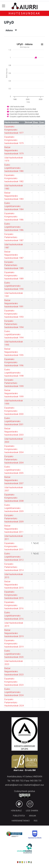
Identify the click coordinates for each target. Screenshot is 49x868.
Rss (36, 821)
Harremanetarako (21, 821)
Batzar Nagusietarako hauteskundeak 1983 (14, 196)
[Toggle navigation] (4, 6)
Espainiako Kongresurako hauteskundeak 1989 (14, 276)
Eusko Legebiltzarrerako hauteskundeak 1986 (14, 227)
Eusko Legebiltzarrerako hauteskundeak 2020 (14, 654)
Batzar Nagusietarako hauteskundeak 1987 (14, 255)
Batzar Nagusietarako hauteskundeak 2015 (14, 585)
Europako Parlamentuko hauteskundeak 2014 (14, 567)
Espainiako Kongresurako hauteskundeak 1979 (14, 140)
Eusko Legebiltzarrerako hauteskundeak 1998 (14, 373)
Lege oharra (32, 811)
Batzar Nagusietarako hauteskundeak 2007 (14, 480)
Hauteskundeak (24, 13)
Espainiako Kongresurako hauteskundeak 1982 (14, 178)
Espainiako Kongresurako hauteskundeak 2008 (14, 498)
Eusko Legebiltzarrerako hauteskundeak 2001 (14, 421)
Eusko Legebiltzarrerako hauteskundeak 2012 (14, 557)
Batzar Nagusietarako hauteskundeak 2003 (14, 432)
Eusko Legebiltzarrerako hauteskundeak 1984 (14, 206)
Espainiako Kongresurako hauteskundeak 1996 (14, 362)
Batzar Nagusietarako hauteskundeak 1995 (14, 352)
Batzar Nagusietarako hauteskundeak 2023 (14, 671)
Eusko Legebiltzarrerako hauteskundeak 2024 (14, 692)
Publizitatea (19, 816)
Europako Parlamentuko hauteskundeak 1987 (14, 237)
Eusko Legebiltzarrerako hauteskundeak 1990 (14, 286)
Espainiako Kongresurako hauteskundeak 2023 (14, 682)
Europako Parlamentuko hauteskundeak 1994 (14, 324)
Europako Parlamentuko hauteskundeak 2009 (14, 518)
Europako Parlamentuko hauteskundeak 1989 (14, 265)
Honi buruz (16, 811)
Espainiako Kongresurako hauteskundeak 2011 (14, 546)
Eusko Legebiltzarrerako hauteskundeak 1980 (14, 168)
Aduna (11, 30)
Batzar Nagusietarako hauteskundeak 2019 (14, 633)
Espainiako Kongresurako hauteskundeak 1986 (14, 217)
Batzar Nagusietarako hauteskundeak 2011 (14, 529)
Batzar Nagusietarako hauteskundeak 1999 (14, 393)
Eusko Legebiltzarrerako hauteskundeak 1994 (14, 334)
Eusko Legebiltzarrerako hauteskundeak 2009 (14, 508)
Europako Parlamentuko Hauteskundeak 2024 (14, 703)
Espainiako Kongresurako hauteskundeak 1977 (14, 130)
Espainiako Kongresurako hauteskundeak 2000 (14, 411)
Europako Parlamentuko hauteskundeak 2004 (14, 460)
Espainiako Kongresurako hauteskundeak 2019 (14, 644)
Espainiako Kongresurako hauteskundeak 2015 (14, 595)
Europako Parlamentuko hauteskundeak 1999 (14, 383)
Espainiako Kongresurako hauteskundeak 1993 (14, 314)
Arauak (33, 816)
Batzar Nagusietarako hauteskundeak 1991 (14, 303)
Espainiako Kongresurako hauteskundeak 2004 (14, 449)
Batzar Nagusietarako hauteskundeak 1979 (14, 150)
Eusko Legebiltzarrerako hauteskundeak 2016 (14, 616)
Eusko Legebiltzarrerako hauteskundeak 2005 (14, 470)
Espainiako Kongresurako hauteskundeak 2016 (14, 605)
